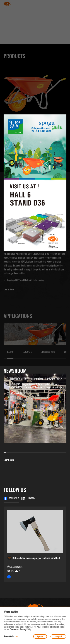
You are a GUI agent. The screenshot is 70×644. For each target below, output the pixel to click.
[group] (35, 544)
